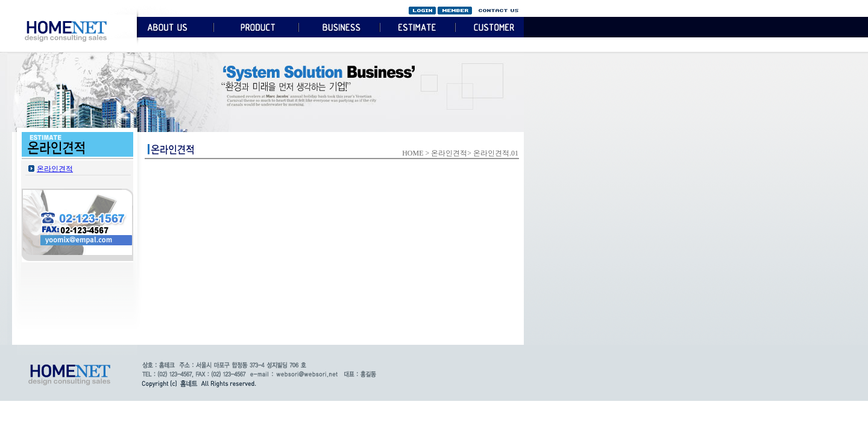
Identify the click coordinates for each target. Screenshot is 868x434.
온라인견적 (55, 169)
